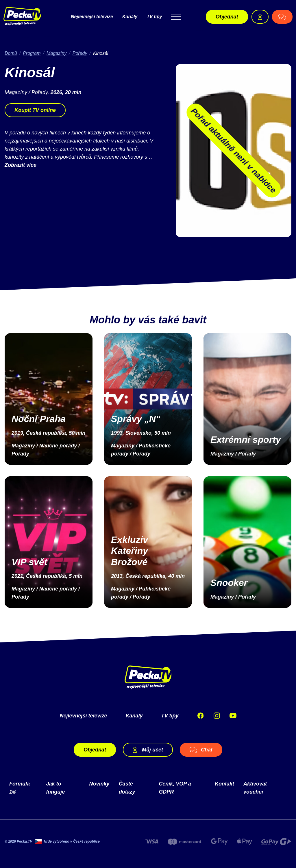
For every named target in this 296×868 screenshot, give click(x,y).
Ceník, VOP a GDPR (175, 788)
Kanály (130, 17)
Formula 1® (20, 788)
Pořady (80, 53)
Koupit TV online (35, 110)
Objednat (227, 17)
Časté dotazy (127, 788)
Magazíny (57, 53)
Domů (11, 53)
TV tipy (154, 17)
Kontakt (224, 784)
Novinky (99, 784)
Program (32, 53)
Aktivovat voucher (255, 788)
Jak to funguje (55, 788)
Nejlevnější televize (92, 17)
